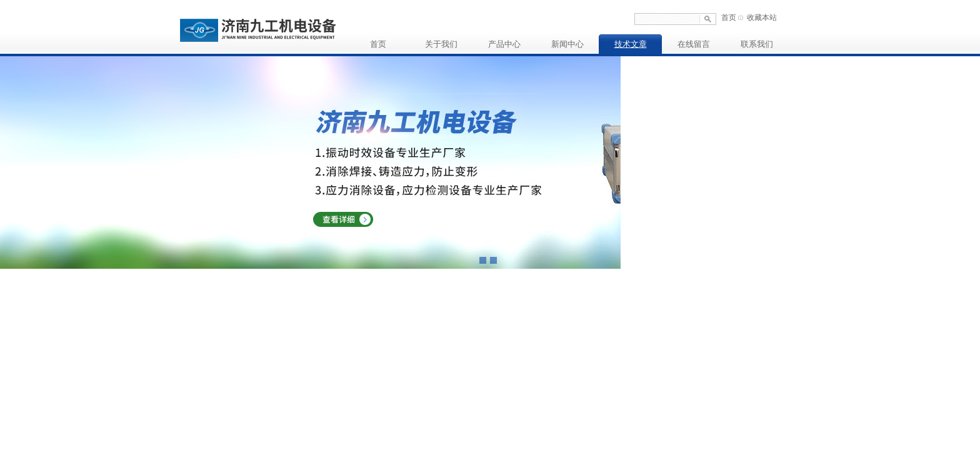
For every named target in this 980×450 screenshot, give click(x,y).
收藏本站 (762, 17)
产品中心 (504, 44)
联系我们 (757, 44)
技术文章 (631, 44)
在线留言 (694, 44)
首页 (729, 17)
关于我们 (441, 44)
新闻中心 (567, 44)
